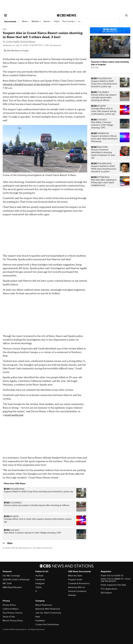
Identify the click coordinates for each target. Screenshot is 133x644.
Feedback (40, 621)
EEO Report (106, 593)
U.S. (5, 29)
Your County (69, 21)
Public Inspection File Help (113, 585)
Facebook (40, 580)
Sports (47, 21)
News (25, 21)
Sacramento (10, 22)
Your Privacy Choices (13, 613)
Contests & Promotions (79, 583)
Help (38, 617)
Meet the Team (75, 576)
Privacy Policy (9, 605)
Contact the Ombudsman (47, 624)
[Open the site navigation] (25, 15)
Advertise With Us (77, 587)
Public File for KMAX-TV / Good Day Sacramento (116, 580)
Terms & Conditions (77, 591)
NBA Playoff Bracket (12, 587)
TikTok (38, 587)
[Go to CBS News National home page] (66, 15)
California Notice (11, 609)
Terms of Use (9, 617)
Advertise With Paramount (48, 609)
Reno (10, 543)
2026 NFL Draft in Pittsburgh (16, 580)
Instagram (40, 583)
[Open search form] (126, 15)
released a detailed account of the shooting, (27, 84)
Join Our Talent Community (48, 613)
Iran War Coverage (11, 576)
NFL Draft (7, 583)
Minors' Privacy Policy (13, 621)
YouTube (39, 576)
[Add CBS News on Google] (16, 51)
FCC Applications (109, 589)
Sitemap (72, 595)
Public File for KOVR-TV (112, 576)
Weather (36, 21)
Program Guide (75, 580)
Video (57, 21)
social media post (14, 415)
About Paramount (44, 605)
